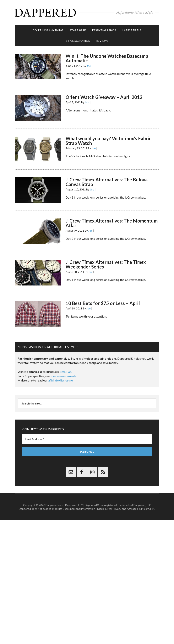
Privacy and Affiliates (125, 509)
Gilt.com (144, 509)
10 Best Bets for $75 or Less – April (103, 303)
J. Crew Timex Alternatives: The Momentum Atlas (112, 223)
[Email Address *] (87, 439)
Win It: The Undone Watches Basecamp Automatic (107, 58)
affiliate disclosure (60, 380)
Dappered (87, 13)
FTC (153, 509)
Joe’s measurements (63, 376)
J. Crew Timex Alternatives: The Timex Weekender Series (106, 264)
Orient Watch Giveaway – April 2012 (104, 97)
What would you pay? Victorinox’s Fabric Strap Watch (108, 141)
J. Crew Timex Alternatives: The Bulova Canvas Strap (107, 182)
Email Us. (66, 372)
